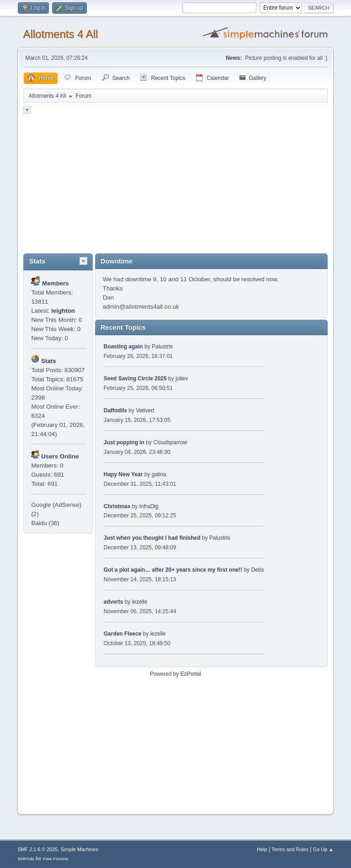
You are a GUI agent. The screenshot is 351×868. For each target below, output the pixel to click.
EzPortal (191, 674)
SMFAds (26, 859)
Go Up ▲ (323, 849)
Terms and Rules (290, 849)
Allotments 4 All (60, 34)
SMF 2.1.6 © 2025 (37, 849)
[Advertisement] (176, 185)
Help (262, 849)
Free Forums (56, 859)
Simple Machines (80, 849)
